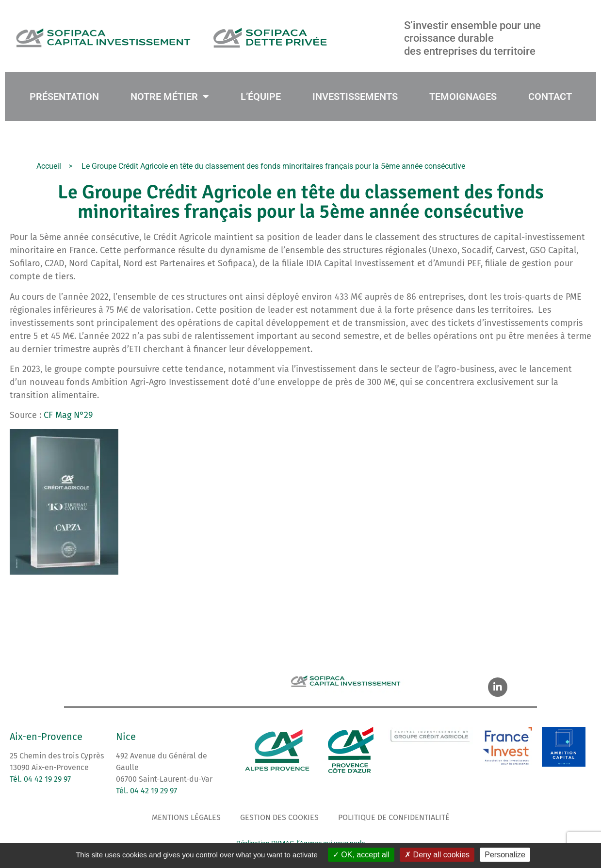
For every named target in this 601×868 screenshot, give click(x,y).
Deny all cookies (437, 855)
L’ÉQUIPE (261, 96)
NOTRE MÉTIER (170, 96)
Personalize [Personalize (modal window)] (505, 855)
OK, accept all (361, 855)
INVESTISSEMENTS (355, 96)
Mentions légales (186, 817)
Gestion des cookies (279, 817)
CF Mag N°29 (68, 415)
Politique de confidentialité (394, 817)
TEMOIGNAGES (463, 96)
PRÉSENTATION (64, 96)
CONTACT (550, 96)
